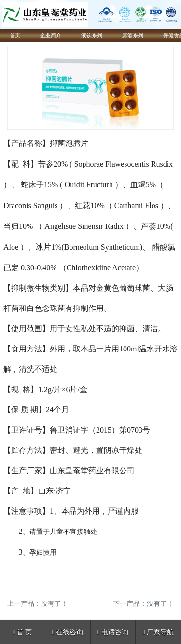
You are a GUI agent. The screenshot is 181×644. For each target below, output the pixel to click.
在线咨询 (68, 632)
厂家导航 (159, 632)
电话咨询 (113, 632)
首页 (15, 35)
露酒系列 (133, 35)
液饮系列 (92, 35)
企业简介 (51, 35)
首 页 (22, 632)
